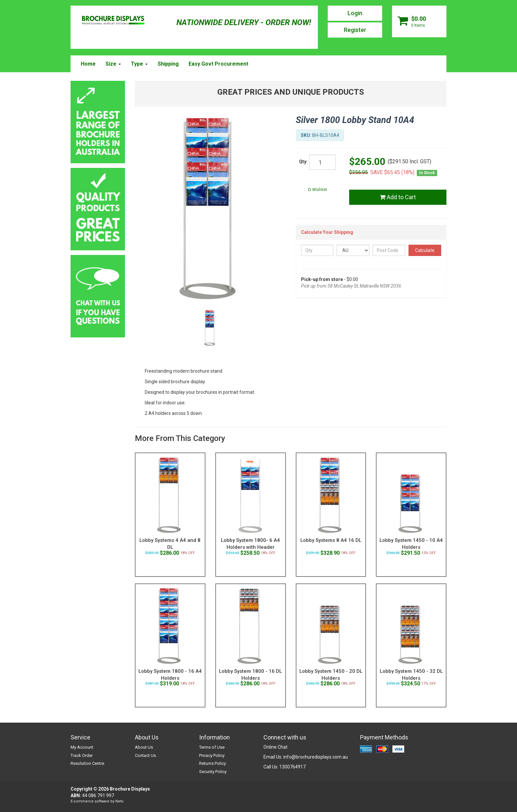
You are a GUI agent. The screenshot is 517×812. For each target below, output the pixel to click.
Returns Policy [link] (213, 763)
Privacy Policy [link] (212, 755)
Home (88, 64)
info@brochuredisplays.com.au (316, 757)
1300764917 (292, 767)
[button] (318, 190)
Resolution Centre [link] (87, 763)
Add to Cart (398, 197)
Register (355, 30)
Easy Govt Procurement (218, 64)
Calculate (425, 250)
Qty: (303, 162)
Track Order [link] (82, 755)
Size (113, 64)
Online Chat (275, 747)
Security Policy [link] (213, 772)
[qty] (322, 162)
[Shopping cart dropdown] (419, 21)
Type (139, 64)
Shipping (168, 64)
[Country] (353, 250)
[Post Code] (389, 250)
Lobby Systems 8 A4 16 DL (331, 540)
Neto (120, 801)
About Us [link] (144, 747)
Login (355, 13)
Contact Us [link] (145, 755)
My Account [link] (82, 747)
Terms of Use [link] (212, 747)
